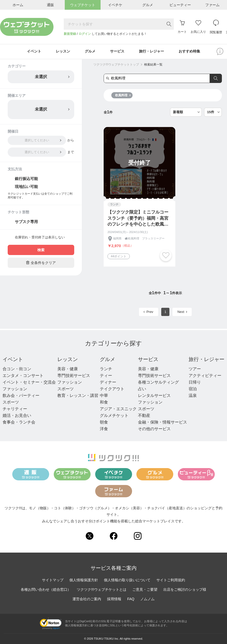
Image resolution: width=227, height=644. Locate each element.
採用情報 (114, 599)
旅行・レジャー (207, 360)
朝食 (104, 422)
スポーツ (11, 402)
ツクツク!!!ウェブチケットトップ (116, 65)
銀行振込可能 (26, 179)
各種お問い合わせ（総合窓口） (46, 590)
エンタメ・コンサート (23, 376)
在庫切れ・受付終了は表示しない (40, 237)
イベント (13, 360)
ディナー (108, 382)
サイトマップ (53, 580)
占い (142, 389)
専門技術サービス (74, 376)
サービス (148, 360)
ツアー (195, 369)
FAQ (131, 599)
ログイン (85, 34)
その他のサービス (154, 429)
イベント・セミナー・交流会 (29, 382)
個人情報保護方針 (84, 580)
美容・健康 (68, 369)
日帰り (195, 382)
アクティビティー (205, 376)
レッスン (68, 360)
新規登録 (70, 34)
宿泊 (193, 389)
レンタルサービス (154, 396)
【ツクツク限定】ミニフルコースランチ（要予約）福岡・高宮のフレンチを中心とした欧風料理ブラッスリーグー (138, 219)
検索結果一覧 (153, 65)
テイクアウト (112, 389)
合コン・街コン (17, 369)
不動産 (144, 416)
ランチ (106, 369)
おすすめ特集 (190, 52)
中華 (104, 396)
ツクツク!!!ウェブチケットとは (102, 590)
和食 (104, 402)
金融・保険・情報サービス (163, 422)
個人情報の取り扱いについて (127, 580)
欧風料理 (123, 96)
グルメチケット (114, 416)
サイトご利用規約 (171, 580)
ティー (106, 376)
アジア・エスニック (118, 409)
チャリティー (15, 409)
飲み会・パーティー (21, 396)
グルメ (107, 360)
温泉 (193, 396)
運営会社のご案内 (87, 599)
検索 (41, 250)
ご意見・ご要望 (145, 590)
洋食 (104, 429)
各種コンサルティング (158, 382)
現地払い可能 (26, 187)
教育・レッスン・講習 (78, 396)
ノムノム (147, 599)
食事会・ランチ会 (19, 422)
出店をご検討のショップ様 (185, 590)
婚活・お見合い (17, 416)
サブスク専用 (26, 222)
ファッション (15, 389)
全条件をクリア (41, 263)
